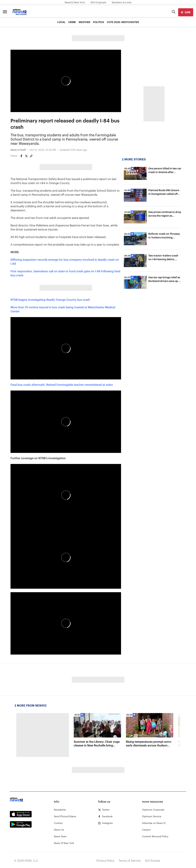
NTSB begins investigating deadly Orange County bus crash (50, 300)
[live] (186, 12)
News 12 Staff (18, 150)
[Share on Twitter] (26, 156)
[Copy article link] (31, 156)
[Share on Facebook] (21, 156)
